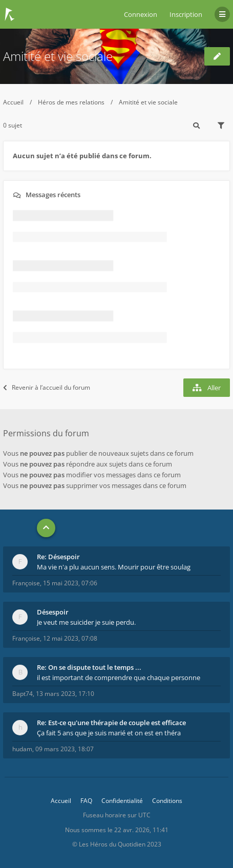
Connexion (141, 14)
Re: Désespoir (58, 557)
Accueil (13, 102)
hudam (22, 749)
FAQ (86, 801)
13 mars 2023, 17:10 (65, 694)
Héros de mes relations (71, 102)
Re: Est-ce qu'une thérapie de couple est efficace (111, 723)
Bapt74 (23, 694)
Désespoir (53, 612)
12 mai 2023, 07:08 (70, 638)
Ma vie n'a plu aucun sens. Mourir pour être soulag (114, 567)
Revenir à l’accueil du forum (47, 387)
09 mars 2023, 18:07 (65, 749)
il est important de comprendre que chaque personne (119, 678)
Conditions (167, 801)
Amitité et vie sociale (58, 56)
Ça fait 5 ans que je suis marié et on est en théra (109, 733)
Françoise (26, 583)
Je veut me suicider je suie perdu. (86, 622)
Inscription (186, 14)
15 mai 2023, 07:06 (70, 583)
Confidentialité (122, 801)
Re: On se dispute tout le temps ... (89, 667)
